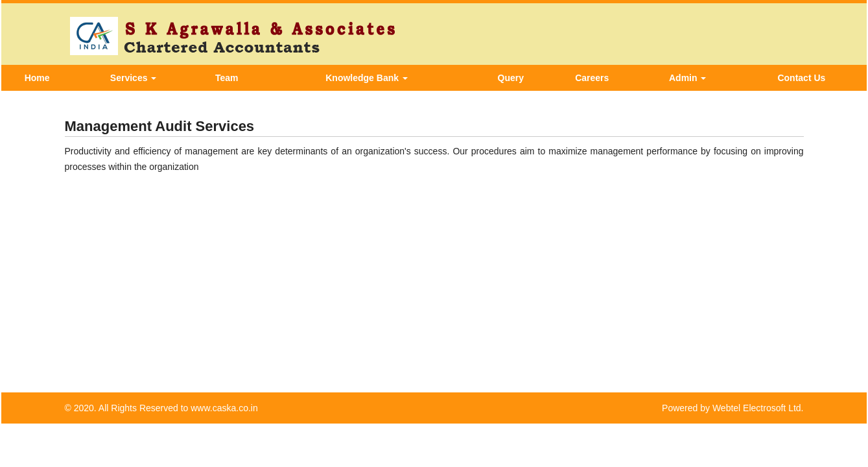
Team (227, 78)
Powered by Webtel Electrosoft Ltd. (733, 408)
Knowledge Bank (367, 78)
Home (37, 78)
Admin (687, 78)
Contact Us (801, 78)
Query (511, 78)
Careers (592, 78)
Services (134, 78)
